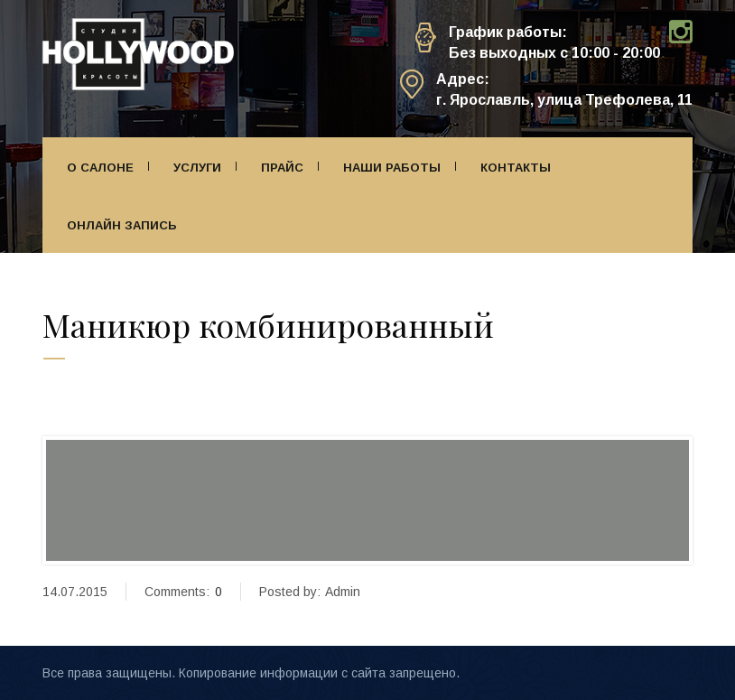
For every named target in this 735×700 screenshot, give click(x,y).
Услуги (197, 168)
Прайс (282, 168)
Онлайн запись (122, 225)
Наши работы (392, 168)
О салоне (100, 168)
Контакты (516, 168)
